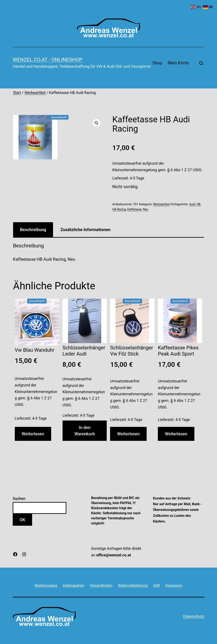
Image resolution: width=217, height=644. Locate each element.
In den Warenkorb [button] (85, 431)
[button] (97, 123)
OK (22, 520)
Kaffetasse (134, 209)
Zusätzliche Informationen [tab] (85, 230)
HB (199, 204)
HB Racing (119, 209)
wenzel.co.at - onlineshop (48, 60)
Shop (157, 63)
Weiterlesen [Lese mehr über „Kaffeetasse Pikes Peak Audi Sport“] (176, 434)
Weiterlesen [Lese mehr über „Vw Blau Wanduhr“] (33, 434)
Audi (192, 204)
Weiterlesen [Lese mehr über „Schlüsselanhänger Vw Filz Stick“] (128, 434)
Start (17, 93)
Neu (145, 209)
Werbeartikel (35, 93)
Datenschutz (194, 616)
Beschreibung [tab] (33, 230)
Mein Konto (178, 63)
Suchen (19, 499)
